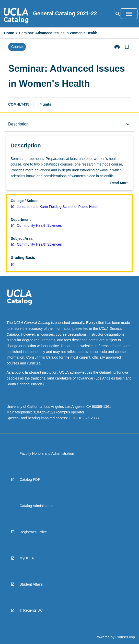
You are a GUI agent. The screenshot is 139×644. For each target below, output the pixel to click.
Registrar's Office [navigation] (33, 532)
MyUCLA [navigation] (27, 558)
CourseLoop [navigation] (125, 637)
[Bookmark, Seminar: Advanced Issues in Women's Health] (127, 47)
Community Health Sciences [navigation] (39, 225)
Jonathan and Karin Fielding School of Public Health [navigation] (58, 207)
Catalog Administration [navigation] (38, 506)
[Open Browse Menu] (129, 14)
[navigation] (16, 16)
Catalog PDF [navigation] (30, 479)
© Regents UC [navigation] (31, 610)
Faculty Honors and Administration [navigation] (47, 453)
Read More (119, 183)
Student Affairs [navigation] (31, 584)
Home (9, 33)
